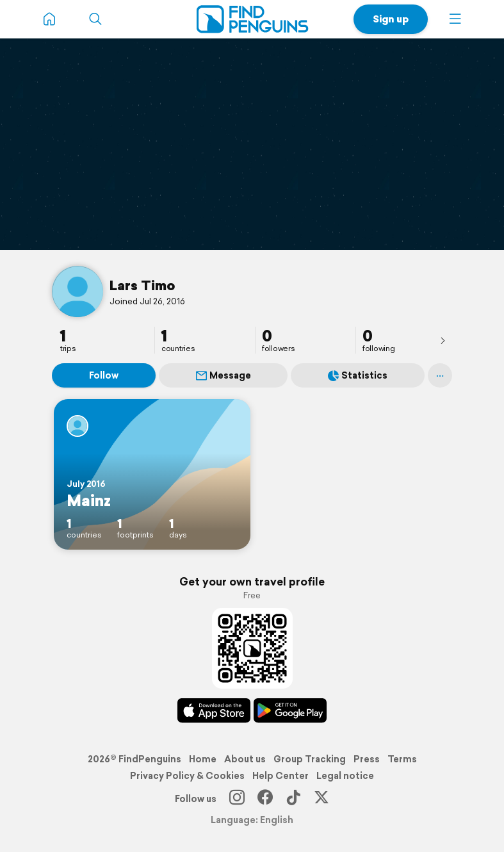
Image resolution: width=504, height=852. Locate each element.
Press (367, 759)
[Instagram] (237, 799)
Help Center (280, 776)
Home (203, 759)
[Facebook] (265, 799)
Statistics (358, 375)
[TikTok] (293, 799)
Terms (402, 759)
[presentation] (443, 340)
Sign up (391, 19)
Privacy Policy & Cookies (187, 776)
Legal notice (345, 776)
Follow (104, 375)
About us (245, 759)
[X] (321, 799)
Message (224, 375)
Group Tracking (310, 759)
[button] (455, 19)
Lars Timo (142, 285)
